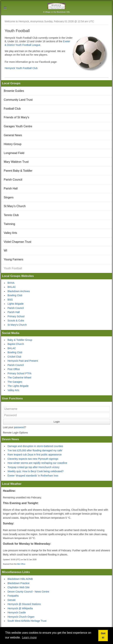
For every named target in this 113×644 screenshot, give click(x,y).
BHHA (11, 283)
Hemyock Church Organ (21, 617)
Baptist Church (16, 344)
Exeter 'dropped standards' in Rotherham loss (33, 476)
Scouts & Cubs (16, 320)
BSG (10, 300)
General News (13, 135)
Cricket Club (14, 357)
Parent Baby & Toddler (18, 171)
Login (57, 422)
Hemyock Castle (17, 612)
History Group (13, 144)
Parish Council (13, 180)
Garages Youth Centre (18, 126)
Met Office (21, 564)
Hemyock (56, 6)
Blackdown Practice (18, 583)
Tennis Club (11, 215)
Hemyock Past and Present (23, 361)
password (19, 427)
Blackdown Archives (19, 291)
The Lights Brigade (18, 386)
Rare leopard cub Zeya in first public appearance (35, 455)
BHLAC (12, 287)
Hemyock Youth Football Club (21, 68)
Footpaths (13, 596)
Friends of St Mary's (16, 117)
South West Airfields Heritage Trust (27, 621)
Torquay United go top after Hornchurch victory (33, 467)
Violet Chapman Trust (18, 242)
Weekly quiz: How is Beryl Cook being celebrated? (36, 471)
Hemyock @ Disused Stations (24, 604)
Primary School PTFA (20, 373)
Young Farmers (14, 259)
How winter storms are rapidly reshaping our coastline (37, 463)
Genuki (11, 600)
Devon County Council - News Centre (28, 592)
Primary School (16, 316)
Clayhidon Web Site (19, 587)
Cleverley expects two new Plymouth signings (33, 459)
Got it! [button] (103, 635)
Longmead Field (14, 153)
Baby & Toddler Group (20, 340)
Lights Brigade (16, 304)
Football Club (12, 109)
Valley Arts (10, 233)
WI (6, 251)
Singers (9, 197)
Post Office (14, 369)
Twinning (9, 224)
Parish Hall (11, 188)
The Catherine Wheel (19, 378)
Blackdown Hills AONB (20, 579)
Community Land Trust (18, 100)
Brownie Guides (14, 91)
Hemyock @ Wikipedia (20, 608)
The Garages (15, 382)
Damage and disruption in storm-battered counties (35, 446)
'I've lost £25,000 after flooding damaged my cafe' (35, 450)
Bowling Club (15, 295)
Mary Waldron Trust (16, 162)
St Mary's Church (15, 206)
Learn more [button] (29, 637)
